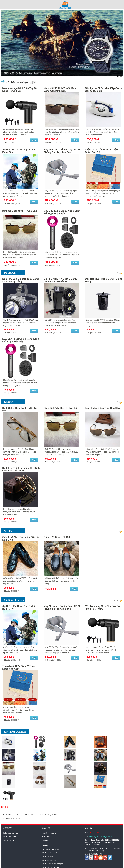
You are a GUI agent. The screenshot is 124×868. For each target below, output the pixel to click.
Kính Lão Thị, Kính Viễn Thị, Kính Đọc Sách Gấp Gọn (21, 469)
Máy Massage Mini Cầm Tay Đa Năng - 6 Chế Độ (20, 90)
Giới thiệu (45, 846)
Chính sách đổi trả (49, 857)
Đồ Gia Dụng (10, 273)
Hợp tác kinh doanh (49, 833)
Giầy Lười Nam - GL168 (57, 537)
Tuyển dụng (46, 837)
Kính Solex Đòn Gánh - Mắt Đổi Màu (20, 409)
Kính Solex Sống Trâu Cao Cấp (102, 408)
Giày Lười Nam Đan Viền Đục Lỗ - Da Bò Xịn (21, 538)
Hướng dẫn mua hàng (10, 833)
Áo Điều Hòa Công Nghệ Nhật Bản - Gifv (19, 151)
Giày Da (8, 531)
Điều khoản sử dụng (10, 837)
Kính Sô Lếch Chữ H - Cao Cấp (20, 211)
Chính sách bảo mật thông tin (52, 864)
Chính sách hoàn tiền (50, 860)
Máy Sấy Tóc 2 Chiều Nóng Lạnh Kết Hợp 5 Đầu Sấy (62, 212)
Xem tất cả (117, 273)
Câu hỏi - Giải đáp (9, 840)
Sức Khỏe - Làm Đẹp (14, 600)
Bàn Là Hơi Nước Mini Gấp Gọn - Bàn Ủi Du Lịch (103, 90)
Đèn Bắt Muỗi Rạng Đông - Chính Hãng (104, 280)
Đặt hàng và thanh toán (50, 849)
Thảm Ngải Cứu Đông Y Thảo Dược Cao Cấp (101, 151)
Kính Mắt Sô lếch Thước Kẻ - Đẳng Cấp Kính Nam (60, 90)
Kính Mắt (9, 402)
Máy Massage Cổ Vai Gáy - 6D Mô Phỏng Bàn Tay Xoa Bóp (62, 151)
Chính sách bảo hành (50, 853)
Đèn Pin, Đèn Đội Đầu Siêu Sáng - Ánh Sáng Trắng (21, 280)
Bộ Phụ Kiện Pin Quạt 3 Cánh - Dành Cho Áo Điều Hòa (61, 280)
